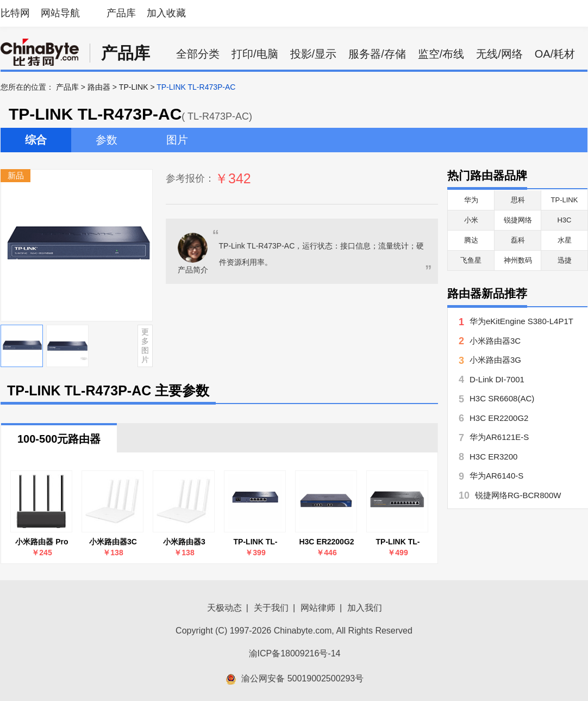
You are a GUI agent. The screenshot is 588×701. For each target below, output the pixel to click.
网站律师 (318, 608)
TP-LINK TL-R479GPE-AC (398, 542)
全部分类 (198, 54)
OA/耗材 (555, 54)
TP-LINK (134, 87)
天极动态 (224, 608)
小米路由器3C (113, 542)
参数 (107, 140)
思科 (518, 200)
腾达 (471, 240)
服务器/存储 (377, 54)
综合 (36, 140)
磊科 (518, 240)
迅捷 (565, 260)
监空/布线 (441, 54)
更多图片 (145, 345)
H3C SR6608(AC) (502, 398)
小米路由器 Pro (42, 542)
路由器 (99, 87)
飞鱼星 (471, 260)
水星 (565, 240)
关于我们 (271, 608)
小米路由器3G (495, 360)
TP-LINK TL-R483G (256, 542)
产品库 (121, 13)
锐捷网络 (518, 220)
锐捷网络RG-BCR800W (518, 495)
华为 (471, 200)
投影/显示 (314, 54)
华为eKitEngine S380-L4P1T (521, 321)
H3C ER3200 (493, 457)
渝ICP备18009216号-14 (295, 653)
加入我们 (365, 608)
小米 (471, 220)
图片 (177, 140)
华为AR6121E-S (499, 437)
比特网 (15, 13)
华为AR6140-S (496, 476)
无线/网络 (499, 54)
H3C (564, 220)
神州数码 (518, 260)
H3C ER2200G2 (326, 542)
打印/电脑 (255, 54)
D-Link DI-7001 (497, 379)
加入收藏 (166, 13)
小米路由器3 (184, 542)
